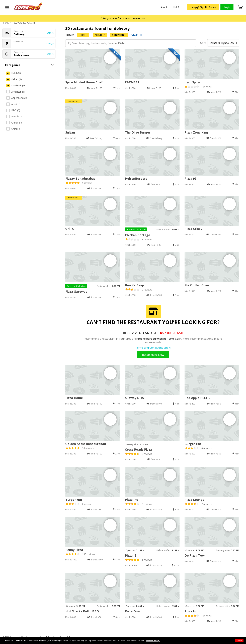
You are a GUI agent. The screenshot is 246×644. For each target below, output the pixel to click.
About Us (166, 7)
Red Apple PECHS (197, 398)
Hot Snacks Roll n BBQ (82, 611)
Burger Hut (193, 444)
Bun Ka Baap (134, 285)
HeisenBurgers (136, 179)
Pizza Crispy (193, 229)
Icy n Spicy (192, 82)
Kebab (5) (14, 79)
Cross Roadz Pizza (138, 449)
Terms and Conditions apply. (153, 348)
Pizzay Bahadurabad (80, 179)
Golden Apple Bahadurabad (86, 444)
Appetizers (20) (17, 98)
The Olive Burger (138, 132)
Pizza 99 (190, 179)
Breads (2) (14, 116)
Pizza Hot (192, 611)
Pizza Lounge (194, 500)
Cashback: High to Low (223, 43)
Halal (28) (14, 73)
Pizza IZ (131, 555)
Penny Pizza (74, 550)
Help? (176, 7)
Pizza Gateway (76, 291)
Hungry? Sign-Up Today (203, 7)
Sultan (70, 132)
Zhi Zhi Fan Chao (197, 285)
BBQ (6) (13, 110)
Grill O (70, 229)
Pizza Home (74, 398)
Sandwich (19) (16, 85)
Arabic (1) (14, 104)
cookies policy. (153, 641)
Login (227, 7)
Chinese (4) (15, 129)
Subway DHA (134, 398)
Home (6, 23)
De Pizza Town (195, 555)
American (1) (16, 92)
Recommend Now (153, 355)
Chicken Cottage (138, 235)
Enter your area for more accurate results (123, 18)
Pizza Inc (131, 500)
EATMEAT (132, 82)
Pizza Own (133, 611)
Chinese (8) (15, 123)
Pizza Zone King (196, 132)
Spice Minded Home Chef (84, 82)
